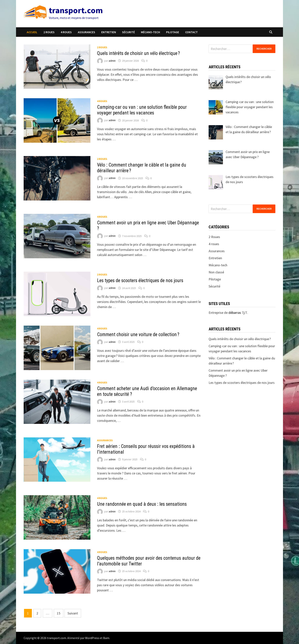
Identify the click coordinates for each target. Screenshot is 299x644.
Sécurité (128, 32)
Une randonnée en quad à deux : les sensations (142, 504)
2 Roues (49, 32)
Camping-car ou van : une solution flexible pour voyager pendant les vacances (142, 110)
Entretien (109, 32)
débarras (235, 313)
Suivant (73, 613)
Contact (191, 32)
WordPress (92, 638)
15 (59, 613)
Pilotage (173, 32)
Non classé (216, 272)
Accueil (32, 32)
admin (112, 61)
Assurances (86, 32)
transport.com (76, 10)
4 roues (66, 32)
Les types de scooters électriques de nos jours (140, 281)
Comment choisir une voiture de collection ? (138, 334)
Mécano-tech (150, 32)
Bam (106, 638)
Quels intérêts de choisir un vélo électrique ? (138, 53)
